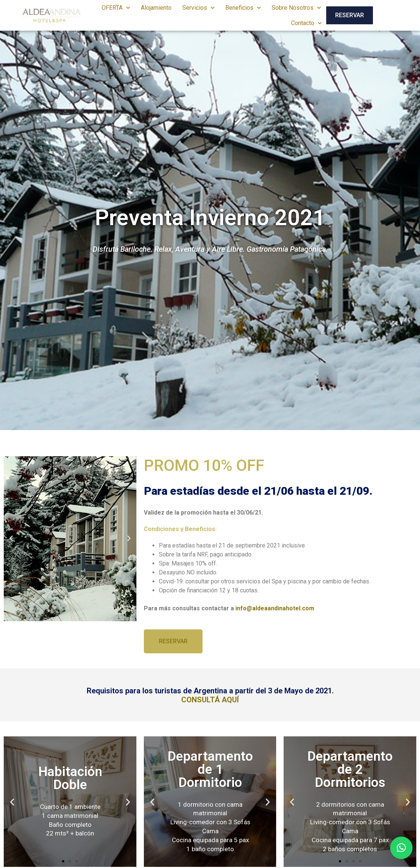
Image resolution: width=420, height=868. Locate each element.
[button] (11, 539)
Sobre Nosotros (296, 8)
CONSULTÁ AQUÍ (210, 700)
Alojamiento (156, 8)
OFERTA (116, 8)
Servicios (198, 8)
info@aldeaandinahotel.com (275, 608)
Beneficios (243, 8)
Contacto (306, 23)
